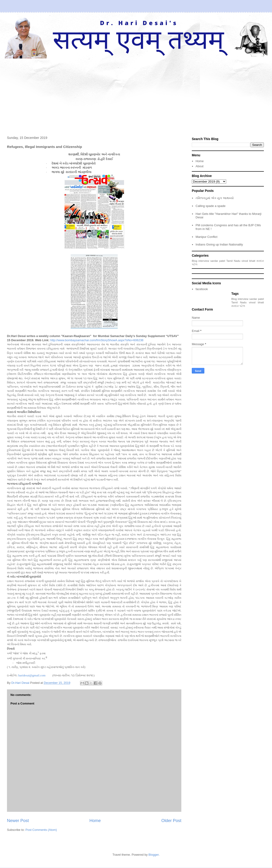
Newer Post (18, 821)
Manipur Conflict (206, 237)
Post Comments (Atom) (41, 830)
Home (95, 821)
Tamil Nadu (233, 261)
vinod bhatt (248, 261)
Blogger (154, 855)
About (199, 166)
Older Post (171, 821)
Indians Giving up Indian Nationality (219, 244)
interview (204, 261)
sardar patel (218, 261)
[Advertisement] (136, 93)
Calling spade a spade (211, 206)
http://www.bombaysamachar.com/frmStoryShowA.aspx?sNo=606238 (97, 340)
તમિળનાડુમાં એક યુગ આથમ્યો (215, 198)
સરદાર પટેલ (238, 306)
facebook (202, 289)
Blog (194, 261)
